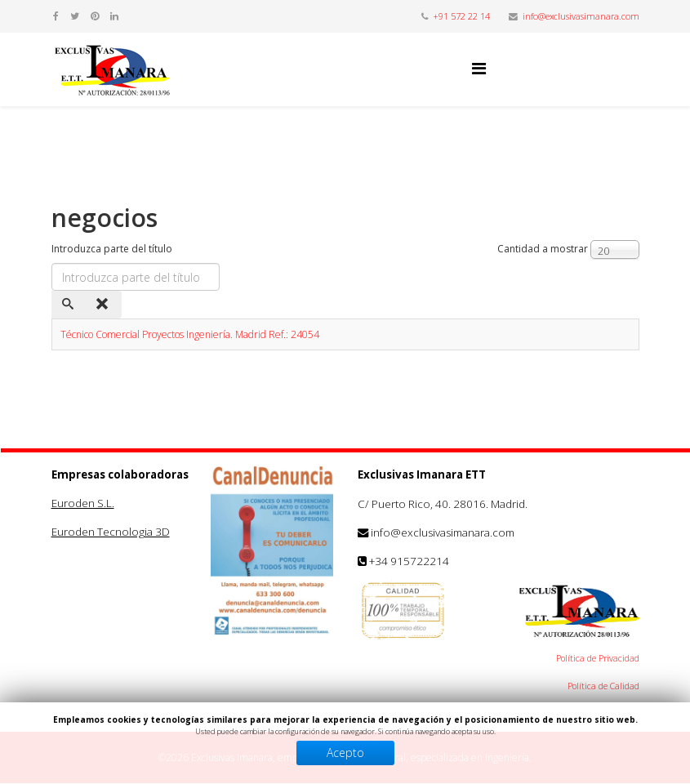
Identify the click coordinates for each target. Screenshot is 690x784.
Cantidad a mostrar (543, 249)
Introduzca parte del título (113, 249)
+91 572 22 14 (461, 16)
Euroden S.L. (83, 503)
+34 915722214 (409, 561)
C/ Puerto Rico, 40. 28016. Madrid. (443, 504)
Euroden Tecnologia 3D (111, 532)
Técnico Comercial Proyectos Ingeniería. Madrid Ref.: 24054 (190, 334)
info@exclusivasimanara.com (581, 16)
